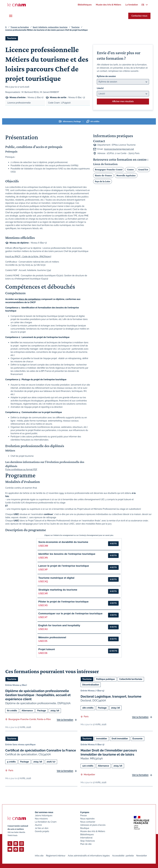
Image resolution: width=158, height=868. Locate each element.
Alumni (38, 825)
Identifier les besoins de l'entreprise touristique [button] (67, 554)
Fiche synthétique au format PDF (21, 469)
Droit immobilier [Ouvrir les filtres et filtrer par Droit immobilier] (120, 738)
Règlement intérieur (56, 856)
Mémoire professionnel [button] (52, 637)
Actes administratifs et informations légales (89, 856)
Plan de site (86, 844)
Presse (84, 815)
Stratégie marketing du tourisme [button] (58, 590)
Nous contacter (88, 822)
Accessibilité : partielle (123, 856)
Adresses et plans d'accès (93, 825)
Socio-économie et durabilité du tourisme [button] (63, 542)
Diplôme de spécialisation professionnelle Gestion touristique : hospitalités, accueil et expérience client (38, 695)
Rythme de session (106, 76)
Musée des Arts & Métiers (93, 831)
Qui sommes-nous (44, 812)
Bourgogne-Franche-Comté (109, 169)
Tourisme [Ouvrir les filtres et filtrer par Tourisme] (12, 38)
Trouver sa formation (20, 27)
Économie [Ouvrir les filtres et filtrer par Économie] (138, 738)
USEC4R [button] (43, 593)
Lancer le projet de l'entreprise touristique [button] (64, 566)
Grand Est (143, 169)
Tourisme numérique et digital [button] (56, 578)
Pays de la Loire (103, 181)
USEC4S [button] (43, 605)
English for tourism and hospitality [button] (59, 625)
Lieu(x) (100, 88)
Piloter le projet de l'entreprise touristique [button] (63, 602)
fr (6, 27)
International (86, 838)
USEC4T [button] (43, 617)
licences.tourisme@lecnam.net (119, 149)
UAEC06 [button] (43, 653)
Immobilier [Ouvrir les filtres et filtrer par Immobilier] (102, 738)
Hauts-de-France (103, 175)
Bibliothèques (87, 835)
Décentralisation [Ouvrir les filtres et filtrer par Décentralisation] (91, 685)
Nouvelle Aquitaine (126, 175)
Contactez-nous (139, 16)
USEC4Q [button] (43, 581)
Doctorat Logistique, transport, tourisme (111, 696)
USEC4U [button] (43, 629)
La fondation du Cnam (46, 822)
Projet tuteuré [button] (47, 649)
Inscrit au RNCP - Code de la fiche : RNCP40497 (28, 256)
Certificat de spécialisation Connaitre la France (41, 750)
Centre (130, 169)
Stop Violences (88, 841)
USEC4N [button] (43, 558)
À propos (85, 812)
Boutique (85, 828)
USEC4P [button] (43, 570)
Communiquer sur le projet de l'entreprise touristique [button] (70, 613)
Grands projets (42, 831)
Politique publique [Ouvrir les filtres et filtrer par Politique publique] (105, 679)
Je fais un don (42, 828)
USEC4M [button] (43, 546)
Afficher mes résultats (123, 101)
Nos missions (41, 819)
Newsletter (142, 856)
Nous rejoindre (87, 819)
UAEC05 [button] (43, 641)
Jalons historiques (44, 815)
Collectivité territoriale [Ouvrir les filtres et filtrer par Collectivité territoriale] (131, 679)
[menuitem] (85, 5)
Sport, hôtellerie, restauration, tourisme (50, 27)
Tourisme (75, 27)
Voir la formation (65, 720)
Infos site (39, 856)
